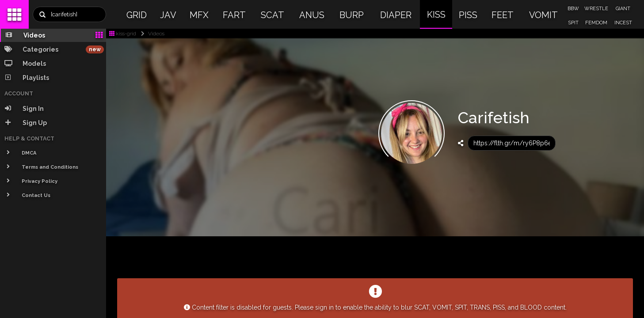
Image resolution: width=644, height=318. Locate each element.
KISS (436, 15)
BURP (352, 15)
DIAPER (396, 15)
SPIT (573, 23)
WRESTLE (596, 9)
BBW (573, 9)
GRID (137, 15)
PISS (468, 15)
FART (234, 15)
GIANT (623, 9)
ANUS (312, 15)
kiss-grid (123, 34)
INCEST (623, 23)
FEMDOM (596, 23)
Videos (151, 34)
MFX (199, 15)
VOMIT (543, 15)
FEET (503, 15)
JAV (168, 15)
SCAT (272, 15)
